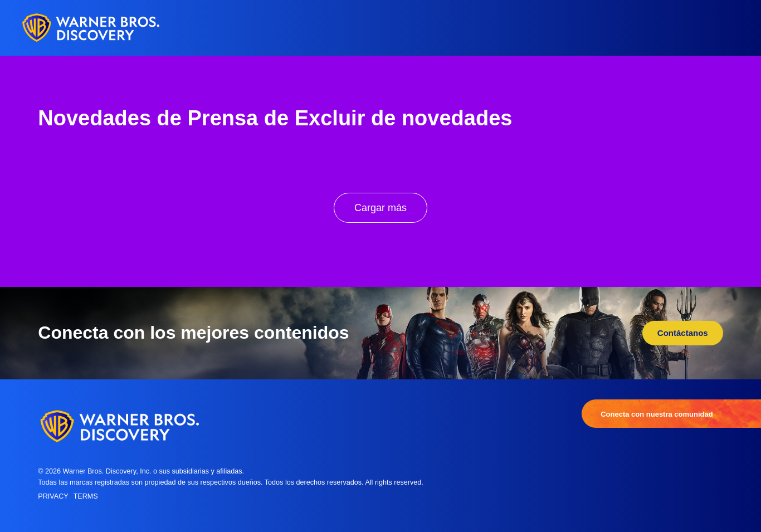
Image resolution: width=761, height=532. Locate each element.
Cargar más (380, 208)
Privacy (53, 496)
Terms (86, 496)
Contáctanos (683, 333)
